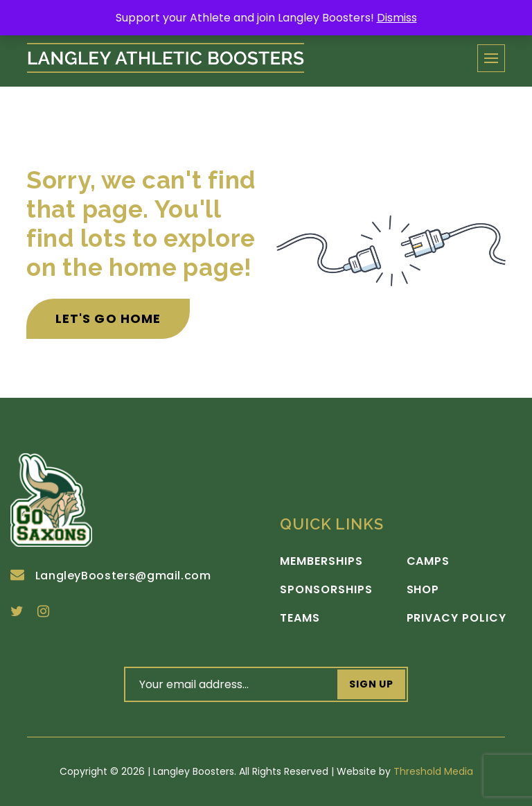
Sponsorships (326, 590)
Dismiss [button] (397, 18)
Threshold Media (433, 771)
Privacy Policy (456, 618)
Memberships (321, 561)
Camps (428, 561)
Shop (423, 590)
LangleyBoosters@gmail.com (111, 576)
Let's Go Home (108, 318)
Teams (300, 618)
